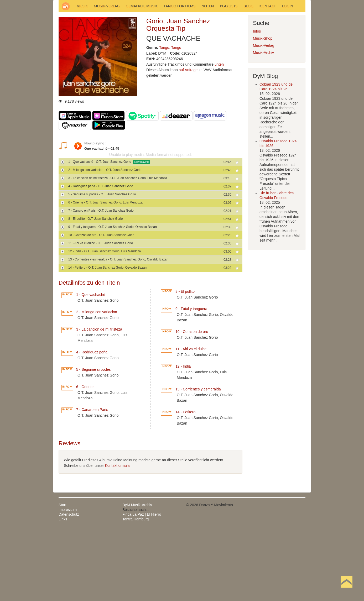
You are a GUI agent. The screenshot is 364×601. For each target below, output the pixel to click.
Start (63, 576)
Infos (257, 102)
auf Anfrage (188, 141)
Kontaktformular (118, 536)
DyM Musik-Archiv (137, 576)
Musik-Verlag (264, 116)
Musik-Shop (263, 109)
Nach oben (346, 590)
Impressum (68, 581)
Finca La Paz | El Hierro (142, 585)
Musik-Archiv (263, 123)
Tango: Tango (170, 118)
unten (219, 135)
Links (63, 590)
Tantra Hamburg (136, 590)
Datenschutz (69, 585)
